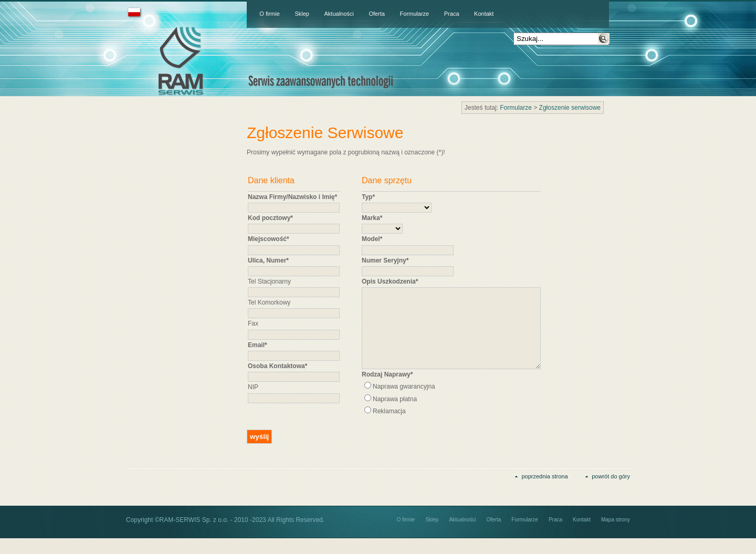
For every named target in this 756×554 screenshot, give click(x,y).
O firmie (270, 14)
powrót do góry (611, 492)
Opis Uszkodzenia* (390, 281)
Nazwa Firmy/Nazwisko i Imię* (292, 197)
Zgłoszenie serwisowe (570, 108)
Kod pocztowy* (270, 218)
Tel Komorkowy (269, 302)
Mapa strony (616, 535)
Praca (452, 14)
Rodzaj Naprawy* (387, 390)
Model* (372, 239)
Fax (253, 323)
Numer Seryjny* (385, 260)
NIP (253, 387)
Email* (258, 345)
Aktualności (339, 14)
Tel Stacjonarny (269, 281)
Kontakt (484, 14)
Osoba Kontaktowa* (277, 366)
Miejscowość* (269, 239)
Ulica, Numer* (268, 260)
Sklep (302, 14)
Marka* (372, 218)
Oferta (377, 14)
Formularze (415, 14)
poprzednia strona (544, 492)
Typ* (368, 197)
